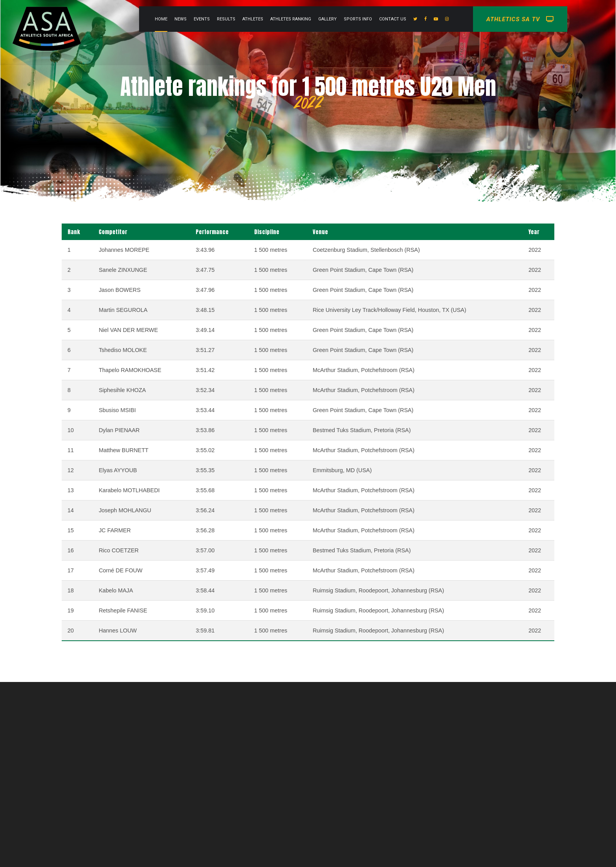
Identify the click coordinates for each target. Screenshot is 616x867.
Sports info (394, 19)
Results (263, 19)
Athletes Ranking (327, 19)
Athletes (289, 19)
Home (198, 19)
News (217, 19)
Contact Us (429, 19)
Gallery (364, 19)
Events (238, 19)
